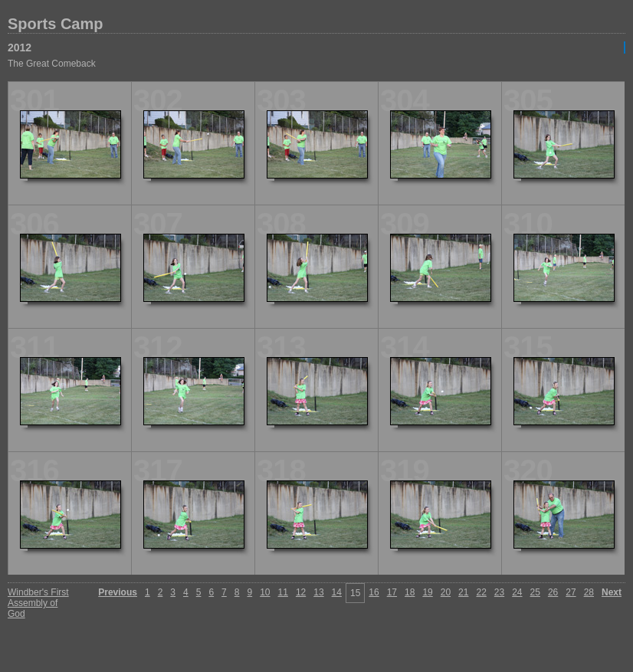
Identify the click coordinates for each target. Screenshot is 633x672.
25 (535, 592)
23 (499, 592)
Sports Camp (55, 24)
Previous (118, 592)
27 (571, 592)
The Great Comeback (52, 64)
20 (446, 592)
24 (517, 592)
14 (337, 592)
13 (318, 592)
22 (481, 592)
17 (392, 592)
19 (427, 592)
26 (553, 592)
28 (589, 592)
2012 (20, 48)
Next (612, 592)
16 (374, 592)
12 (301, 592)
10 (265, 592)
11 (283, 592)
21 (463, 592)
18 (410, 592)
